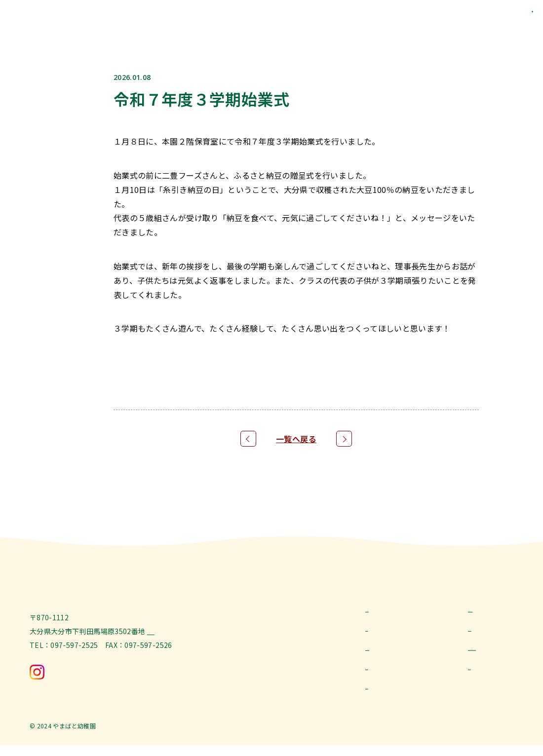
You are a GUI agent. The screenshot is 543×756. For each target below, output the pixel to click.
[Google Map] (171, 659)
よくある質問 (387, 651)
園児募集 (379, 672)
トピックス (486, 632)
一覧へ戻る (296, 439)
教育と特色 (383, 611)
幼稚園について (493, 611)
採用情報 (482, 672)
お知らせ (379, 632)
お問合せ (379, 692)
